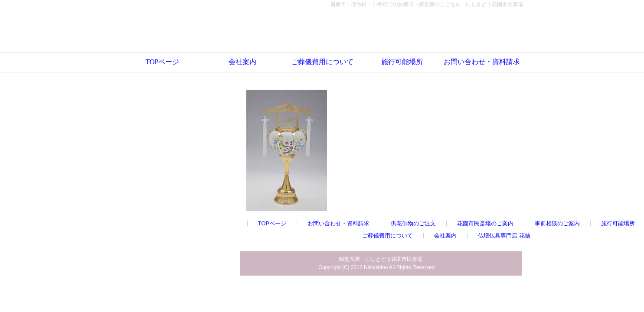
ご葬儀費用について (322, 62)
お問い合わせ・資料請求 (482, 62)
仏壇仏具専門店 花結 (504, 236)
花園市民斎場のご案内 (485, 223)
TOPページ (163, 62)
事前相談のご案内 (557, 223)
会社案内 (242, 62)
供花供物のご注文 (413, 223)
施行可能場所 (402, 62)
